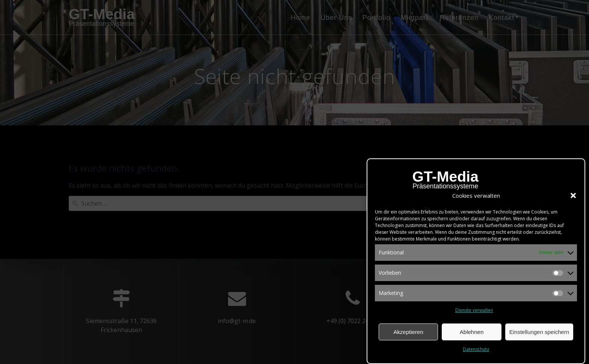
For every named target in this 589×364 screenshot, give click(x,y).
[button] (573, 197)
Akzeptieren (409, 334)
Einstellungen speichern (539, 334)
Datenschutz (476, 351)
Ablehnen (472, 334)
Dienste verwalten (474, 312)
